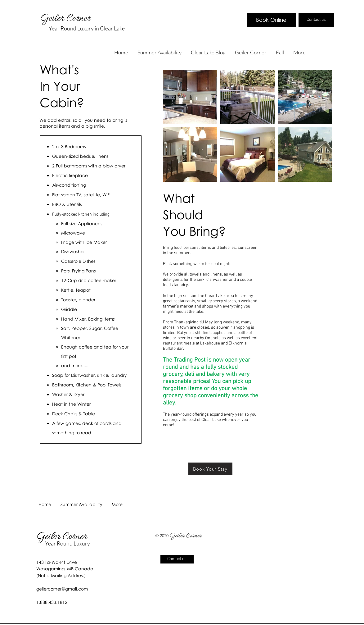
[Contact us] (316, 20)
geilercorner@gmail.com (62, 589)
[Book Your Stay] (210, 469)
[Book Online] (271, 20)
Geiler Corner (67, 19)
